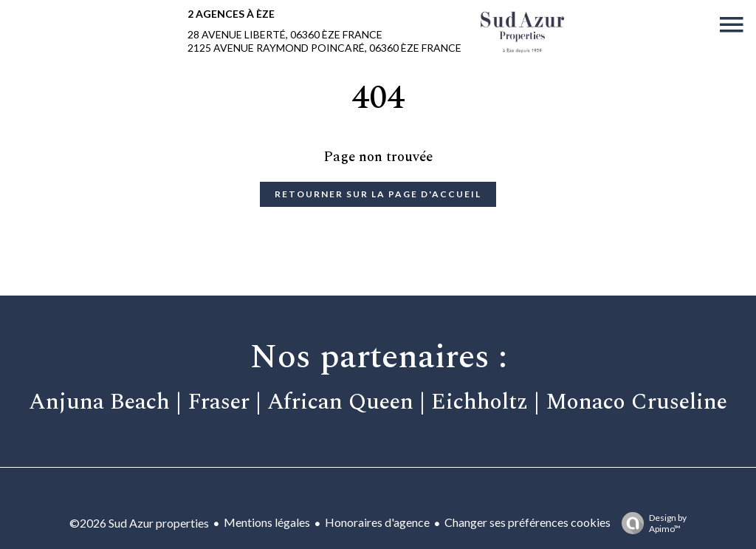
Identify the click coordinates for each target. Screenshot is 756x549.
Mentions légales (267, 522)
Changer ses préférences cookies (528, 522)
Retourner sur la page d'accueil (378, 194)
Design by (650, 523)
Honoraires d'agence (377, 522)
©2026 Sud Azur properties (139, 523)
